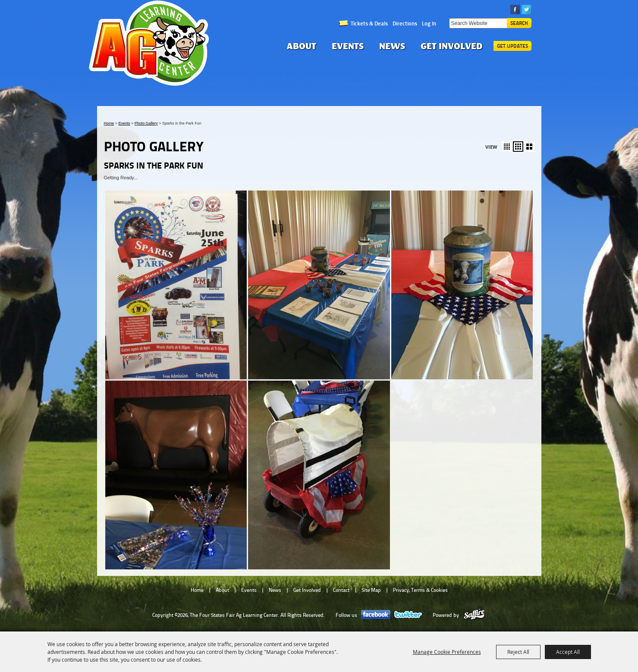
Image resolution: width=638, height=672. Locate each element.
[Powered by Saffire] (474, 615)
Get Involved (452, 46)
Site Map (371, 590)
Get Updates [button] (512, 46)
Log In (429, 23)
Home (109, 123)
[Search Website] (478, 23)
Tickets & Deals (369, 23)
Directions (405, 23)
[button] (507, 147)
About (302, 46)
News (392, 46)
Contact (341, 590)
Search (519, 23)
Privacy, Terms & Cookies (420, 590)
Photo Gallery (146, 123)
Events (348, 46)
